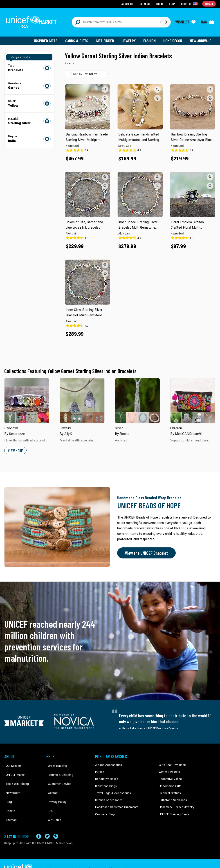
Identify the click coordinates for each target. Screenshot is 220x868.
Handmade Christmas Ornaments (116, 803)
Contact (51, 783)
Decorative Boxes (106, 776)
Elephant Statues (169, 790)
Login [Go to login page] (160, 3)
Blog (7, 790)
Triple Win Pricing (15, 776)
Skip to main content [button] (110, 0)
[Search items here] (116, 21)
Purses (100, 769)
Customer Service (57, 776)
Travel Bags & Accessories (112, 790)
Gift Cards (53, 803)
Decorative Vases (170, 776)
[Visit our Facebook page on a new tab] (39, 825)
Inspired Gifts (49, 38)
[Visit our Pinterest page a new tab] (56, 825)
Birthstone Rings (106, 783)
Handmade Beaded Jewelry (175, 803)
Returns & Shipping (58, 769)
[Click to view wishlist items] (185, 21)
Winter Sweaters (169, 769)
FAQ (49, 797)
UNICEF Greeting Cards (173, 810)
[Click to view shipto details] (190, 4)
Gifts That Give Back (171, 762)
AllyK (68, 431)
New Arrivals (201, 38)
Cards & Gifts (79, 38)
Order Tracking (55, 762)
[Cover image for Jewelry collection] (82, 398)
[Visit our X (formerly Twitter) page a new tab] (47, 825)
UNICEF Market (13, 769)
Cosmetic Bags (105, 810)
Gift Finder (107, 38)
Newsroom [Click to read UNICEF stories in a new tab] (11, 783)
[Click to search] (165, 21)
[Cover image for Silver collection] (137, 398)
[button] (105, 87)
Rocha (124, 431)
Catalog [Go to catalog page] (145, 3)
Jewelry (130, 38)
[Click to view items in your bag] (208, 21)
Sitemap (9, 803)
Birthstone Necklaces (172, 797)
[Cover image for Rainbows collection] (27, 398)
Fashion (151, 38)
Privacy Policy (55, 790)
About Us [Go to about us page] (128, 3)
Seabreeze (17, 431)
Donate (9, 797)
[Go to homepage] (32, 21)
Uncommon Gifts (170, 783)
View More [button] (15, 448)
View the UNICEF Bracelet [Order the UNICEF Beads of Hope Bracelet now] (145, 550)
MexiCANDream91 (188, 431)
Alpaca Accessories (107, 762)
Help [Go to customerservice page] (172, 3)
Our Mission (12, 762)
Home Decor (174, 38)
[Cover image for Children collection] (193, 398)
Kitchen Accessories (108, 797)
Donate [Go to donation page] (209, 3)
